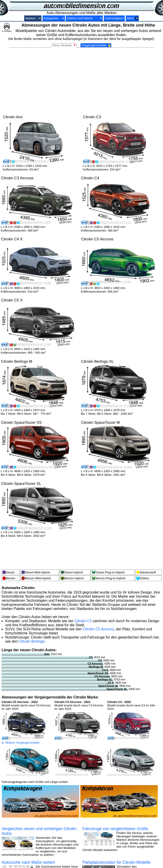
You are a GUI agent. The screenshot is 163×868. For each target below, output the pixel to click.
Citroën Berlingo (32, 641)
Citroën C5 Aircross (98, 629)
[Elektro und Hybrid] (84, 18)
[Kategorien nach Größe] (54, 18)
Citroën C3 (83, 621)
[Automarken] (33, 18)
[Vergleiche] (132, 18)
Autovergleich (114, 18)
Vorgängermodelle (96, 45)
